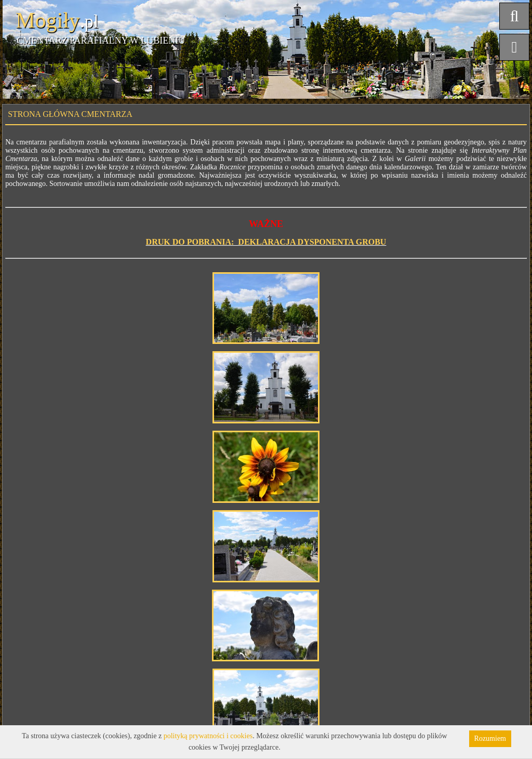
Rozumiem (490, 738)
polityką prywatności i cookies (208, 736)
